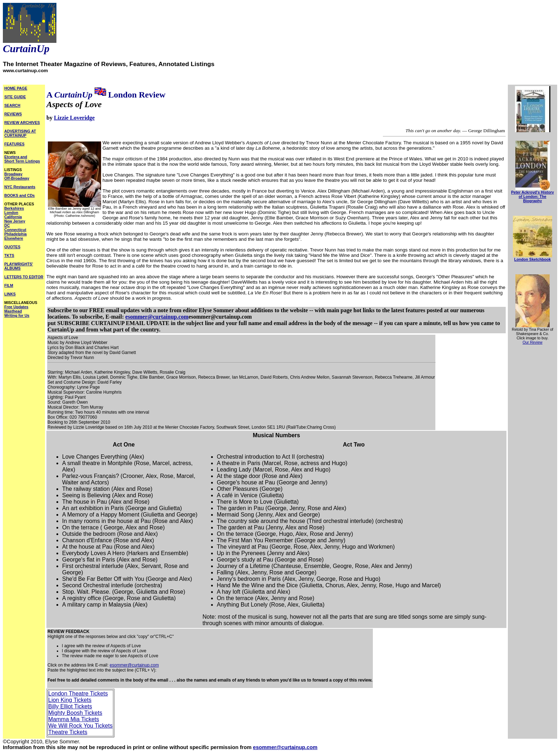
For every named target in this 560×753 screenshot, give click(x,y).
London (11, 213)
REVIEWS (13, 114)
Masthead (13, 311)
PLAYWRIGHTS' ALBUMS (19, 266)
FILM (9, 285)
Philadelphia (16, 234)
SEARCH (12, 105)
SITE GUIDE (15, 97)
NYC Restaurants (20, 187)
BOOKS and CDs (19, 195)
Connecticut (15, 230)
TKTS (9, 255)
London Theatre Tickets (78, 694)
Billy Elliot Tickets (70, 706)
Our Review (532, 342)
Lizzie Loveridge (74, 118)
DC (7, 225)
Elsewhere (14, 238)
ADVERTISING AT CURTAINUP (20, 133)
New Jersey (15, 221)
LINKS (10, 294)
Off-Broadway (17, 178)
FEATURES (14, 144)
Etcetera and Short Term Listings (22, 159)
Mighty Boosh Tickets (75, 713)
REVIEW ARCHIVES (22, 123)
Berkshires (14, 208)
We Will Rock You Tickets (80, 726)
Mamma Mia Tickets (74, 719)
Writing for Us (17, 315)
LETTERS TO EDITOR (24, 277)
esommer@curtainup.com (157, 317)
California (13, 217)
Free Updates (16, 307)
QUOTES (12, 247)
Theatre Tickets (68, 732)
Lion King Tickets (70, 700)
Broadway (13, 174)
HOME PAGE (16, 88)
